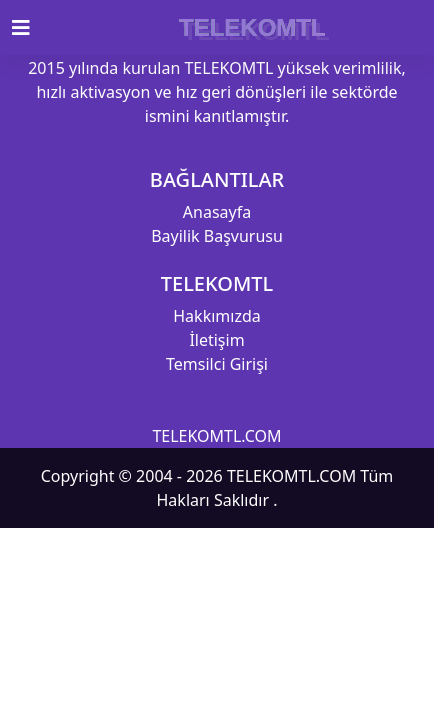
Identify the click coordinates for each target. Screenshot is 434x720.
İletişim (216, 340)
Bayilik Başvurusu (217, 236)
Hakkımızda (216, 316)
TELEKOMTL (252, 27)
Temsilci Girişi (217, 364)
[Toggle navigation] (33, 28)
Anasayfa (217, 212)
